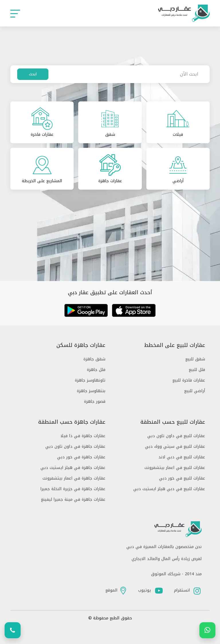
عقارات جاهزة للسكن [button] (81, 345)
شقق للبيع (195, 359)
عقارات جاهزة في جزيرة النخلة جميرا (73, 489)
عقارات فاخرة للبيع (189, 380)
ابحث (33, 74)
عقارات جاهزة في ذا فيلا (83, 436)
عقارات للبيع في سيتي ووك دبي (175, 446)
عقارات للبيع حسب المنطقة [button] (173, 422)
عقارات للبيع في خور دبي (182, 478)
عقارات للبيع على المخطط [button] (175, 345)
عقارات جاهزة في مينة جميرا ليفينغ (73, 499)
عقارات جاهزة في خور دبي (81, 457)
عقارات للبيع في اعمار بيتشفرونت (175, 468)
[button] (15, 13)
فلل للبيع (197, 370)
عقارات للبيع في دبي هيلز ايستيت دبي (169, 489)
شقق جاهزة (94, 359)
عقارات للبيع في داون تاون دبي (176, 436)
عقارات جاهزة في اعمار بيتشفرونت (74, 478)
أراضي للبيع (195, 391)
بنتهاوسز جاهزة (91, 391)
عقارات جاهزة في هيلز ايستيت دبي (73, 468)
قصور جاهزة (95, 401)
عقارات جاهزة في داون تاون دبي (75, 446)
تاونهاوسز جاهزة (90, 380)
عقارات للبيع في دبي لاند (182, 457)
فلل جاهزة (96, 370)
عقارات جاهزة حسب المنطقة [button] (72, 422)
